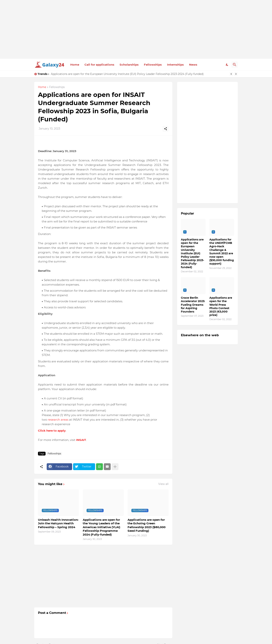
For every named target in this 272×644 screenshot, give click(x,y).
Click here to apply (52, 431)
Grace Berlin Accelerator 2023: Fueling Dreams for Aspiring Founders (193, 305)
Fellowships (153, 65)
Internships (175, 65)
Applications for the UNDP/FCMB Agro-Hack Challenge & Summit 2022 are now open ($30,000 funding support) (222, 252)
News (193, 65)
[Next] (236, 74)
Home (75, 65)
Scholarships (129, 65)
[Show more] (115, 467)
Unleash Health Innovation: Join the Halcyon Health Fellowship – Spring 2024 (58, 523)
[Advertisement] (136, 29)
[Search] (235, 65)
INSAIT (81, 440)
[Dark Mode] (227, 65)
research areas (58, 420)
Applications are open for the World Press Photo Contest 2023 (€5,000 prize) (221, 306)
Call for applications (99, 65)
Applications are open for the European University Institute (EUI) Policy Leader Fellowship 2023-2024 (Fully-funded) (127, 74)
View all (163, 484)
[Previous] (231, 74)
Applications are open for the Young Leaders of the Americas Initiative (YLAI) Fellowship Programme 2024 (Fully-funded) (101, 527)
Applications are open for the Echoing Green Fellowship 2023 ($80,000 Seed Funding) (147, 525)
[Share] (166, 129)
